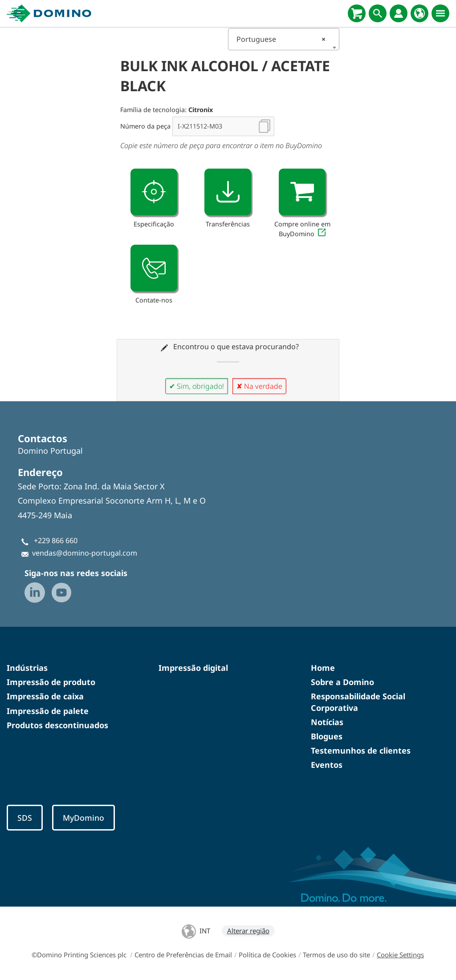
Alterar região (248, 931)
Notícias (327, 722)
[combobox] (284, 39)
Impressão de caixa (45, 696)
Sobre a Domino (342, 682)
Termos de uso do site (336, 955)
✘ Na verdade (259, 386)
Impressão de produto (51, 682)
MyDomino (83, 818)
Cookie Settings (400, 955)
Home (323, 668)
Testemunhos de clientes (361, 750)
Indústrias (27, 668)
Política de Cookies (267, 955)
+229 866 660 (56, 540)
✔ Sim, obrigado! (197, 386)
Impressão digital (193, 668)
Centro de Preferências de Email (183, 955)
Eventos (327, 765)
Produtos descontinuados (57, 725)
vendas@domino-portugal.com (85, 553)
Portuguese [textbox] (281, 39)
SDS (25, 818)
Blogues (327, 736)
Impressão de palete (48, 711)
